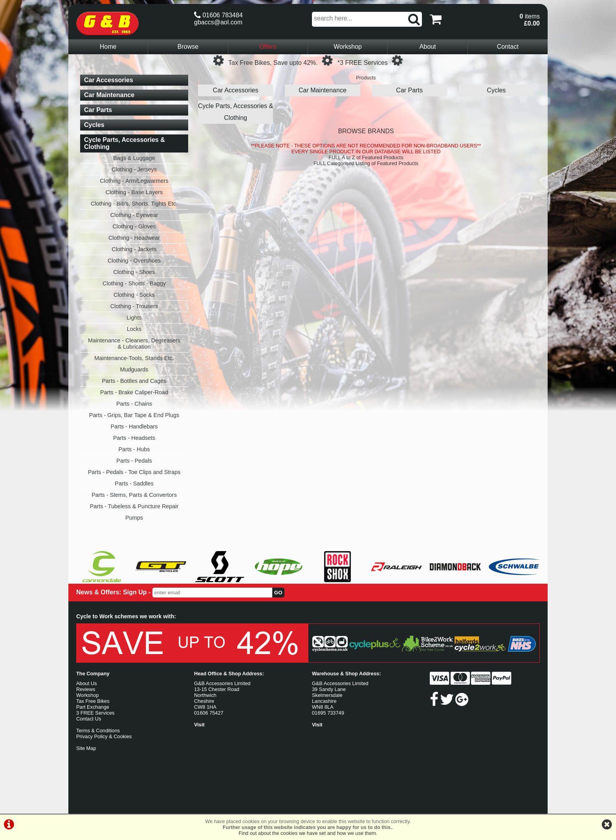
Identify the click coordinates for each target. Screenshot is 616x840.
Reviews (86, 689)
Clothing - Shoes (134, 272)
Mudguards (134, 369)
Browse (188, 47)
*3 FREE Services (363, 63)
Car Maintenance (323, 90)
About (428, 47)
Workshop (348, 47)
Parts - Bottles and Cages (134, 381)
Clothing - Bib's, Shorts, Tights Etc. (134, 204)
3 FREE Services (95, 713)
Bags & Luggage (134, 158)
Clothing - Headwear (134, 238)
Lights (134, 318)
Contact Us (89, 719)
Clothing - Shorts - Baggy (134, 283)
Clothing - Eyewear (134, 215)
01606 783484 (218, 15)
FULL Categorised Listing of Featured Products (366, 163)
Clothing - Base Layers (134, 192)
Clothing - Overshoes (134, 261)
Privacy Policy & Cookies (104, 736)
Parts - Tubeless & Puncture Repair (134, 506)
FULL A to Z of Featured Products (366, 157)
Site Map (86, 748)
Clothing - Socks (134, 295)
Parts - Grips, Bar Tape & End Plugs (134, 415)
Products (366, 78)
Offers (268, 47)
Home (108, 47)
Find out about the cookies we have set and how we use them (307, 833)
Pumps (134, 518)
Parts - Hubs (134, 449)
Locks (134, 329)
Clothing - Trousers (134, 306)
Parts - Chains (134, 404)
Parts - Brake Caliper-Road (134, 392)
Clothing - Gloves (134, 226)
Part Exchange (93, 707)
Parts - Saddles (134, 483)
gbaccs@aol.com (218, 22)
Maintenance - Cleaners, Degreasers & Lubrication (134, 344)
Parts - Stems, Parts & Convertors (134, 495)
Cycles (496, 90)
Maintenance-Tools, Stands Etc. (134, 358)
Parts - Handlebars (134, 426)
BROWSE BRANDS (366, 131)
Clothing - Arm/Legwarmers (134, 181)
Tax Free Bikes (93, 701)
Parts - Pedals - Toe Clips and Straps (134, 472)
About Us (87, 683)
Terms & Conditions (98, 731)
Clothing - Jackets (134, 249)
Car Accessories (236, 90)
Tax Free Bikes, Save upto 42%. (273, 63)
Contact (508, 47)
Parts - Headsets (134, 438)
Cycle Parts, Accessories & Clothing (236, 112)
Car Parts (409, 90)
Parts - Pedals (134, 461)
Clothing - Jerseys (134, 169)
